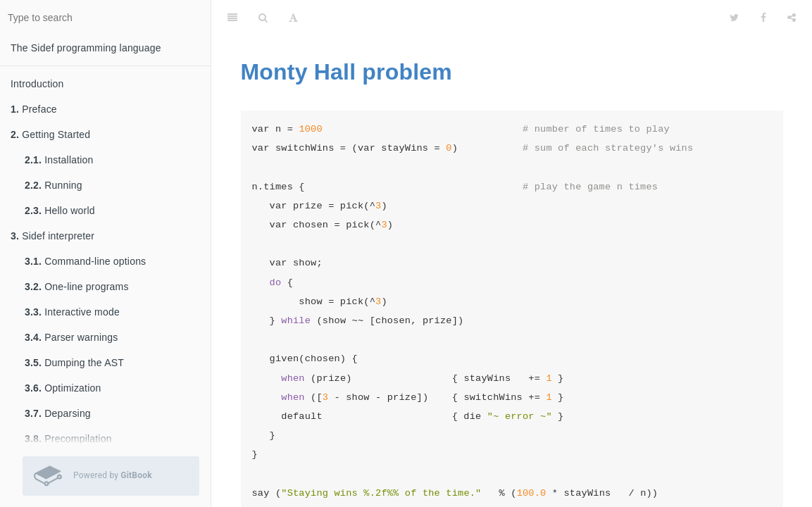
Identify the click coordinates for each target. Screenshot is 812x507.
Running (54, 185)
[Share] (792, 18)
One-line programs (77, 287)
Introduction (37, 84)
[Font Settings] (293, 18)
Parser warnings (71, 337)
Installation (59, 160)
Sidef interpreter (52, 236)
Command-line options (85, 261)
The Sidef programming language (86, 48)
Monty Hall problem (347, 72)
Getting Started (50, 134)
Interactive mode (72, 312)
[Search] (263, 18)
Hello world (60, 211)
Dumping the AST (74, 363)
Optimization (63, 388)
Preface (34, 109)
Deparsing (58, 413)
